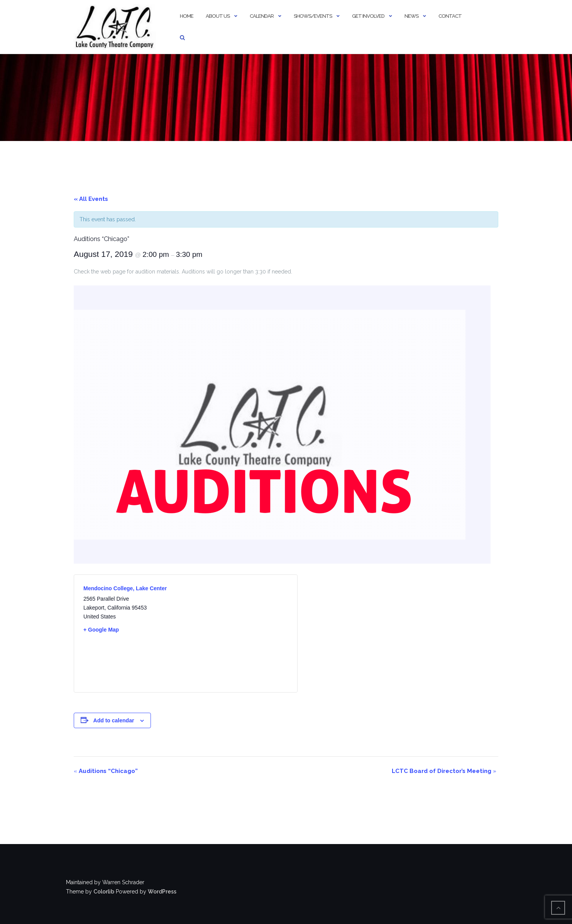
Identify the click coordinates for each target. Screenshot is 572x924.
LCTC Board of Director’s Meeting (444, 771)
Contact (450, 16)
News (411, 16)
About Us (218, 16)
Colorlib (104, 892)
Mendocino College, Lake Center (125, 588)
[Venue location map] (237, 634)
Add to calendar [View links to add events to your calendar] (114, 720)
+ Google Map (101, 630)
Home (187, 16)
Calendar (262, 16)
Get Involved (368, 16)
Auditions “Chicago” (106, 771)
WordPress (162, 892)
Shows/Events (313, 16)
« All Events (91, 199)
